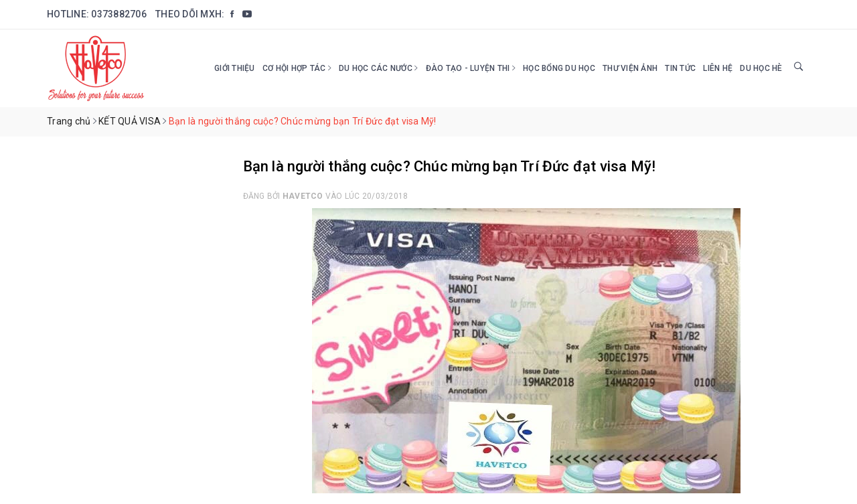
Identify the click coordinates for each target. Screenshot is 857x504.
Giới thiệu (235, 68)
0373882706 (119, 14)
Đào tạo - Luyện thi (471, 68)
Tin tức (680, 68)
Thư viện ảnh (630, 68)
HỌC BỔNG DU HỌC (559, 68)
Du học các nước (378, 68)
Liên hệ (718, 68)
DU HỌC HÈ (761, 68)
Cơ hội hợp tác (297, 68)
